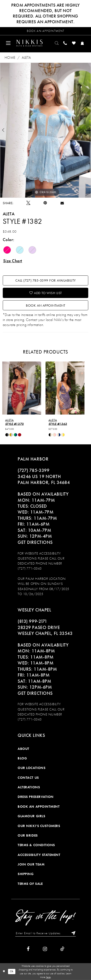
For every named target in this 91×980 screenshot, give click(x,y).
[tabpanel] (45, 130)
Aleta (26, 57)
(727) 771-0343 (30, 568)
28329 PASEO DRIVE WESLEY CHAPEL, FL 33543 (45, 630)
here (48, 977)
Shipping (26, 874)
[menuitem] (8, 43)
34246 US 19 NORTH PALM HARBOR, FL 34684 (44, 479)
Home (10, 57)
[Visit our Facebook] (28, 949)
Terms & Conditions (36, 845)
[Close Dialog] (4, 972)
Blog (22, 758)
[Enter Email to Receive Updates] (45, 933)
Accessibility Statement (39, 855)
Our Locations (32, 768)
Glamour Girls (31, 816)
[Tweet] (28, 203)
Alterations (29, 787)
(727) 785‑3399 (33, 470)
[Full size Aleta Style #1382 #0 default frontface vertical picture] (45, 130)
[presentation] (24, 388)
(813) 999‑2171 (32, 621)
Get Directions (35, 542)
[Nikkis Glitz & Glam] (29, 43)
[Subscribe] (72, 933)
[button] (8, 43)
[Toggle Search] (57, 43)
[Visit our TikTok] (62, 949)
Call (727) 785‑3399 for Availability (46, 280)
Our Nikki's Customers (39, 826)
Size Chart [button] (13, 261)
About (23, 749)
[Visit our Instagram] (45, 949)
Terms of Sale (30, 884)
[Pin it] (45, 203)
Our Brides (28, 835)
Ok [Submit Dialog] (12, 971)
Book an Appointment (45, 305)
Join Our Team (31, 864)
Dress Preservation (36, 797)
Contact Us (28, 778)
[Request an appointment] (45, 31)
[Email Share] (62, 203)
